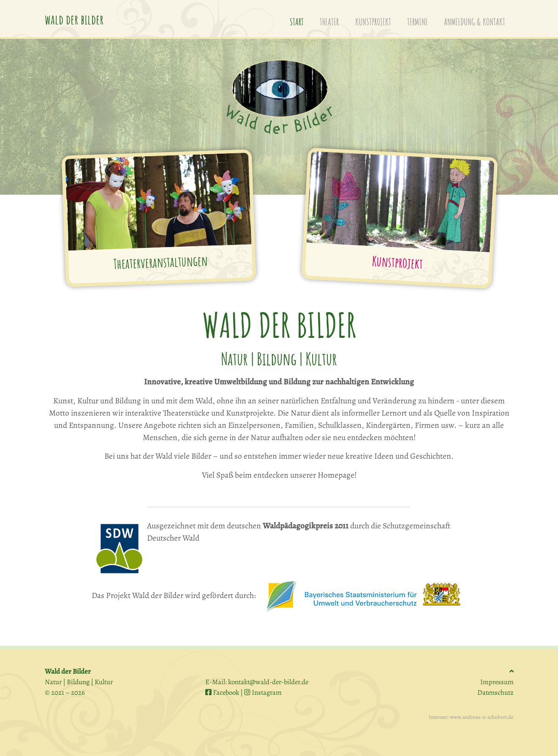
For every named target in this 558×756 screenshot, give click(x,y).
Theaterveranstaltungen (160, 262)
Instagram (263, 692)
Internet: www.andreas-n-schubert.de (471, 717)
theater (329, 20)
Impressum (497, 682)
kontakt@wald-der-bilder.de (268, 682)
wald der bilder (74, 19)
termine (418, 20)
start (301, 19)
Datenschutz (495, 692)
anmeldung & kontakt (475, 20)
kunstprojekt (373, 20)
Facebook (222, 692)
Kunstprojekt (397, 262)
